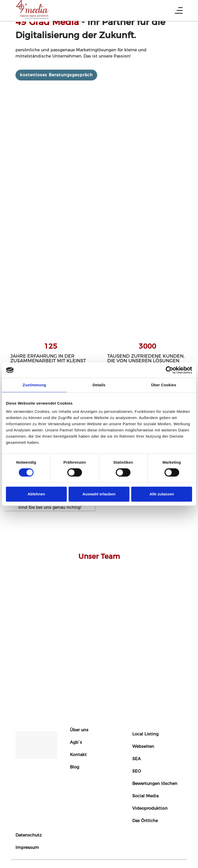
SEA (137, 759)
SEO (137, 771)
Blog (75, 767)
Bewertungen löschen (155, 784)
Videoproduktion (150, 808)
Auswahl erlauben (99, 494)
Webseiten (143, 746)
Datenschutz (29, 835)
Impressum (27, 847)
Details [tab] (99, 385)
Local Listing (145, 734)
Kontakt (78, 755)
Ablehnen (36, 494)
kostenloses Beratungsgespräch (56, 75)
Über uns (79, 730)
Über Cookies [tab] (164, 385)
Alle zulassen (162, 494)
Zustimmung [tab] (34, 385)
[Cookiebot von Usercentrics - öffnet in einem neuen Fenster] (170, 370)
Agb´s (76, 742)
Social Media (145, 796)
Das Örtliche (145, 821)
